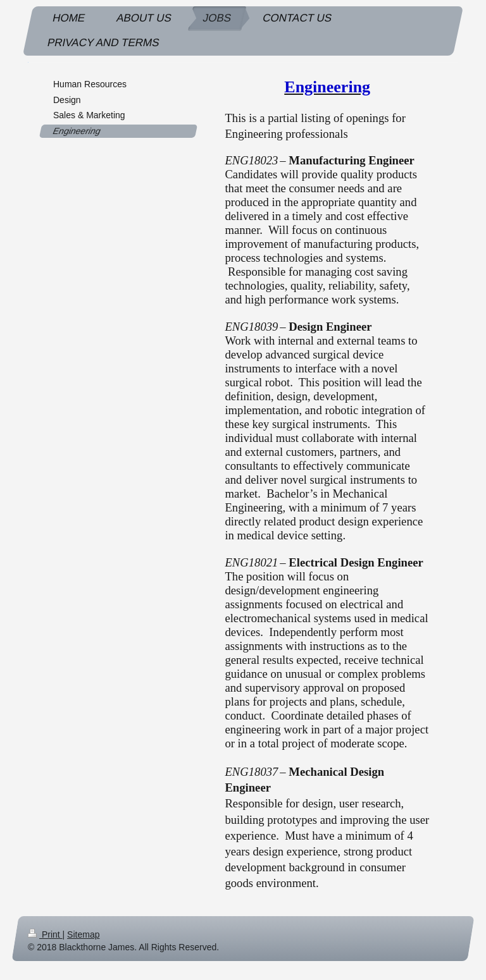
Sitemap (83, 934)
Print (45, 934)
